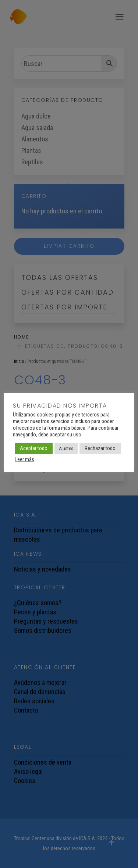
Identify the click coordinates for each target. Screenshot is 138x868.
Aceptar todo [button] (34, 448)
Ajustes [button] (66, 448)
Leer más (24, 459)
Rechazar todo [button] (100, 448)
